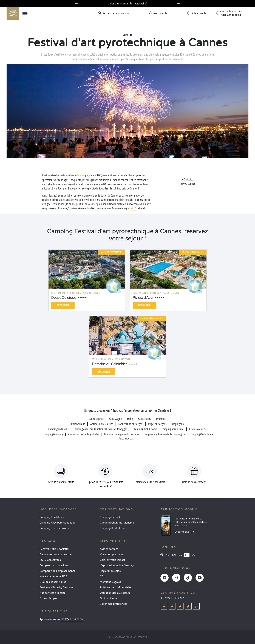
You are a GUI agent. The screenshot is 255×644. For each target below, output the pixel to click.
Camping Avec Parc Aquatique (57, 523)
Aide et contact (109, 549)
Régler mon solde (110, 571)
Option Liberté (108, 598)
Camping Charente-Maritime (117, 523)
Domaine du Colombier (109, 364)
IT (200, 555)
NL (167, 555)
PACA (134, 208)
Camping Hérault (110, 517)
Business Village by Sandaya (56, 587)
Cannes (80, 175)
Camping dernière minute (55, 528)
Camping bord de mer (53, 517)
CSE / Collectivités (50, 560)
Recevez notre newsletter (54, 549)
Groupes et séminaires (53, 582)
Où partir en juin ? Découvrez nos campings (128, 4)
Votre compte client (111, 555)
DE (194, 555)
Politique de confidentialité (116, 587)
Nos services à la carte (53, 593)
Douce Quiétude (64, 298)
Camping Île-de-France (114, 528)
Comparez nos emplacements (57, 571)
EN (174, 555)
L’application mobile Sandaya (117, 566)
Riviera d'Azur (143, 298)
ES (180, 555)
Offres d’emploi (48, 598)
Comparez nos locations (54, 566)
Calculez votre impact (112, 560)
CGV (103, 577)
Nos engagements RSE (53, 577)
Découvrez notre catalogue (56, 555)
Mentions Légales (110, 582)
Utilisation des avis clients (115, 593)
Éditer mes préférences (114, 604)
